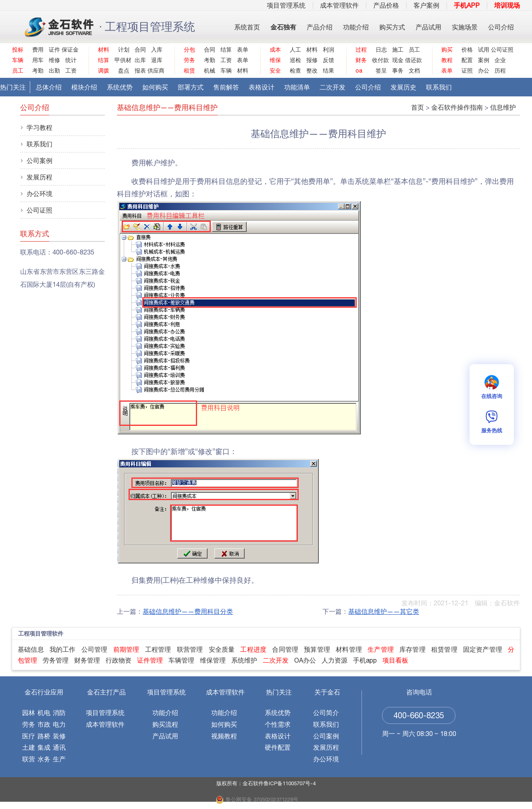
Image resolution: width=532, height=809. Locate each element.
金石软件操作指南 (457, 107)
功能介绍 (356, 27)
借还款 (413, 60)
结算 (226, 50)
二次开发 (332, 87)
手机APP (467, 5)
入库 (157, 50)
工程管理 (158, 649)
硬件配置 (278, 747)
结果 (328, 71)
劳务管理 (56, 660)
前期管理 (126, 649)
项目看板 (395, 660)
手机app (365, 660)
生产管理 (381, 649)
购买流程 (165, 724)
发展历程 (39, 177)
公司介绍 (501, 27)
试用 (484, 50)
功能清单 (297, 87)
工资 (71, 71)
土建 (29, 747)
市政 (44, 724)
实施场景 (465, 27)
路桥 (44, 736)
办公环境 (39, 194)
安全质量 (222, 649)
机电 (44, 713)
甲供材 (122, 60)
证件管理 (150, 660)
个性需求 (278, 724)
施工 (398, 50)
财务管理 (87, 660)
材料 (243, 71)
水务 (44, 759)
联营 (29, 759)
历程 (500, 71)
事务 (398, 71)
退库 (157, 60)
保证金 (69, 50)
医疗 (29, 736)
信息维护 (503, 107)
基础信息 (31, 649)
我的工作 (63, 649)
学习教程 (39, 127)
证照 (467, 71)
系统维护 (244, 660)
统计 (71, 60)
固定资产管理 (483, 649)
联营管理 (190, 649)
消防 (59, 713)
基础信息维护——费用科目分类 (188, 611)
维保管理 (213, 660)
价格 (467, 50)
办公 (484, 71)
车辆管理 (181, 660)
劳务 (29, 724)
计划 (124, 50)
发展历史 (403, 87)
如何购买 (155, 87)
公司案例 (39, 161)
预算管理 (317, 649)
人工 (295, 50)
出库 (140, 60)
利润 (328, 50)
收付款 (379, 60)
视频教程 (224, 736)
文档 (414, 71)
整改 (312, 71)
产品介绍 (320, 27)
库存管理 (413, 649)
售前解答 (226, 87)
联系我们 (439, 87)
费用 (38, 50)
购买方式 (392, 27)
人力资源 (335, 660)
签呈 (381, 71)
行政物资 (118, 660)
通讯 (59, 747)
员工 (414, 50)
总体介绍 (49, 87)
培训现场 (507, 5)
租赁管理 (444, 649)
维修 (54, 60)
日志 (381, 50)
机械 (210, 71)
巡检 (295, 60)
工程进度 (253, 649)
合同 (140, 50)
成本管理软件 (339, 5)
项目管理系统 (286, 5)
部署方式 (191, 87)
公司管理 (95, 649)
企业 (500, 60)
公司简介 (326, 713)
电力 (59, 724)
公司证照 (498, 50)
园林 (29, 713)
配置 (467, 60)
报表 (140, 71)
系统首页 (247, 27)
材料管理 (349, 649)
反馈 (328, 60)
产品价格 (386, 5)
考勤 (38, 71)
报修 (312, 60)
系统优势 (120, 87)
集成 (44, 747)
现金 (398, 60)
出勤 (54, 71)
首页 (418, 107)
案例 (484, 60)
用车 (38, 60)
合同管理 (285, 649)
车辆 (226, 71)
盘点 (124, 71)
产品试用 (428, 27)
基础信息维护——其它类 (384, 611)
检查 (295, 71)
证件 (54, 50)
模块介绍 (84, 87)
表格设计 (262, 87)
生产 (59, 759)
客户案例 (426, 5)
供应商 (155, 71)
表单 (243, 50)
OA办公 (305, 660)
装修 (59, 736)
